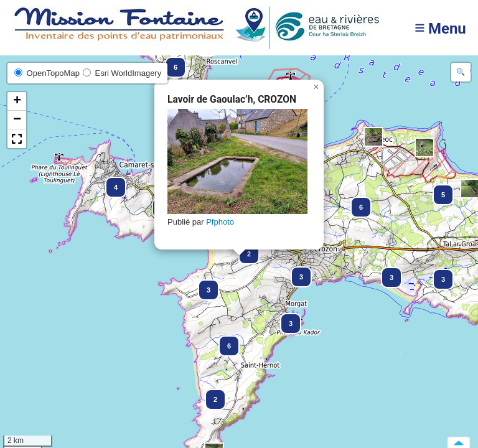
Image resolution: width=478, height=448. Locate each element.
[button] (210, 394)
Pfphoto (220, 222)
